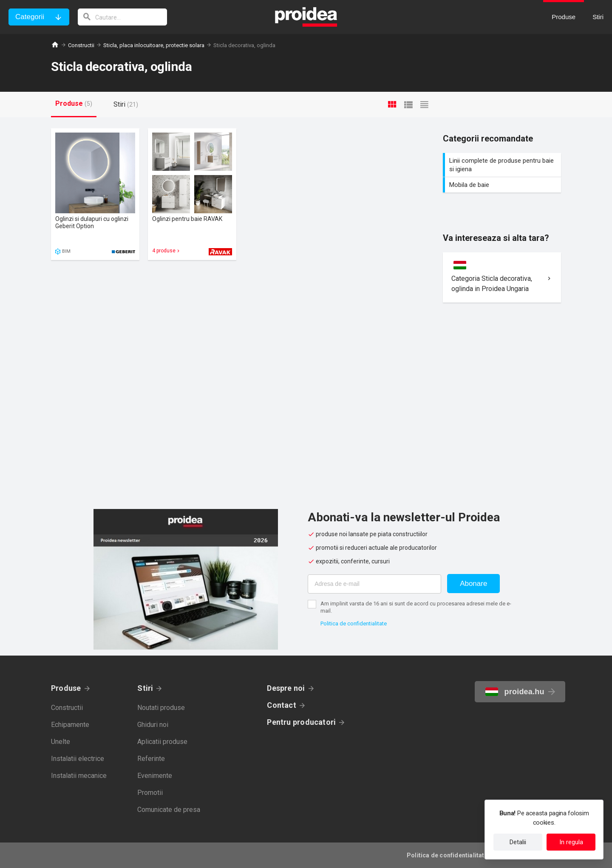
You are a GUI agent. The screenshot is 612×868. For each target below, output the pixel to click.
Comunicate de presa (169, 810)
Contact (282, 705)
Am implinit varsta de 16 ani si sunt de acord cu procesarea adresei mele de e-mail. (416, 607)
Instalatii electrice (78, 759)
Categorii (30, 17)
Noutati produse (161, 708)
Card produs (95, 194)
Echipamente (70, 725)
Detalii (518, 842)
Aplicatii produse (162, 742)
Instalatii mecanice (79, 776)
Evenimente (155, 776)
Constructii (81, 45)
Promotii (150, 793)
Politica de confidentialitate (354, 623)
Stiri (145, 688)
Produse (66, 688)
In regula (571, 842)
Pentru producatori (301, 722)
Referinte (151, 759)
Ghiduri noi (153, 725)
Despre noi (286, 688)
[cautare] (122, 17)
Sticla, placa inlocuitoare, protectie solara (154, 45)
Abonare (473, 584)
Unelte (61, 742)
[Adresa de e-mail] (374, 584)
